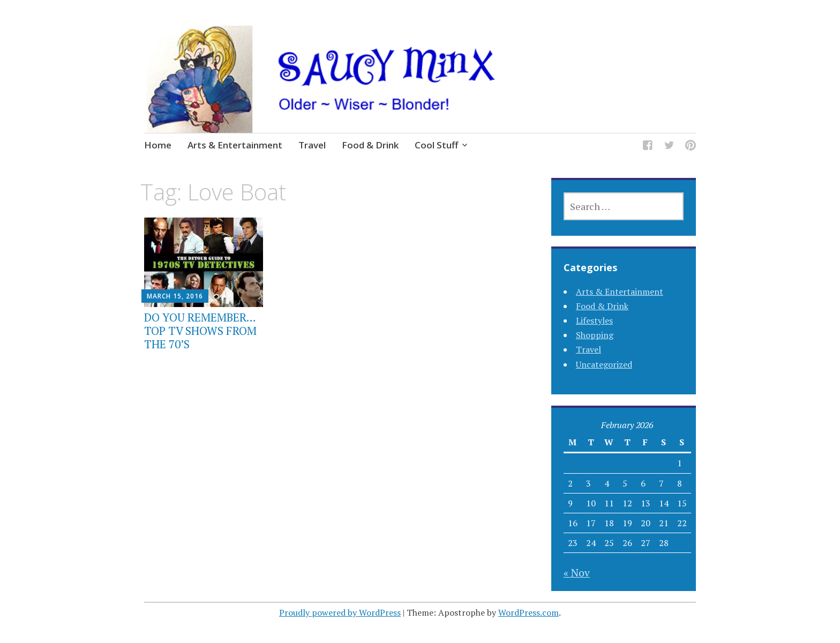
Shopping (595, 335)
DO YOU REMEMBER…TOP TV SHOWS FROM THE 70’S (200, 331)
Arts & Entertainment (235, 145)
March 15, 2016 (175, 296)
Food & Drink (370, 145)
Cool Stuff (436, 145)
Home (158, 145)
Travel (312, 145)
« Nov (577, 573)
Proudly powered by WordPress (340, 612)
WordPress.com (528, 612)
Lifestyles (594, 320)
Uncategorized (604, 364)
